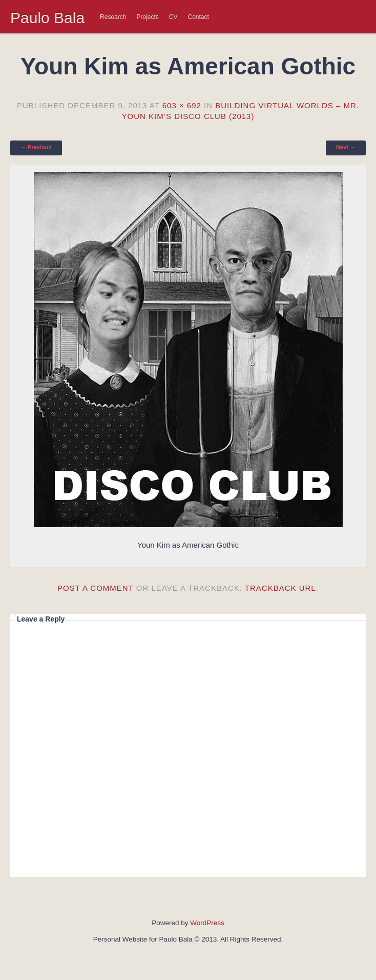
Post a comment (95, 588)
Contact (199, 17)
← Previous (36, 147)
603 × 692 (182, 105)
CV (173, 17)
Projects (147, 17)
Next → (346, 147)
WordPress (207, 923)
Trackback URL (280, 588)
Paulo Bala (47, 18)
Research (113, 17)
